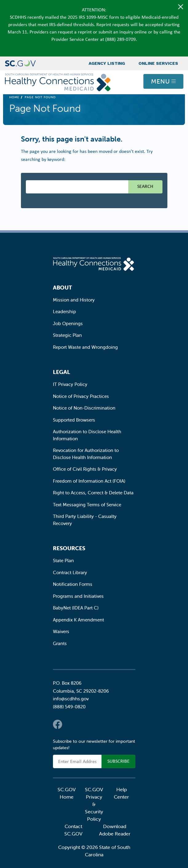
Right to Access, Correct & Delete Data (93, 493)
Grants (60, 643)
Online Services (158, 63)
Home (14, 97)
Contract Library (70, 572)
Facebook (58, 724)
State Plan (63, 561)
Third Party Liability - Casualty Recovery (85, 520)
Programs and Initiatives (78, 596)
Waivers (61, 631)
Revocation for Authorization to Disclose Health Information (86, 454)
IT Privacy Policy (70, 384)
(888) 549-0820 (69, 707)
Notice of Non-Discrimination (84, 408)
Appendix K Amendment (78, 620)
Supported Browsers (74, 420)
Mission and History (74, 300)
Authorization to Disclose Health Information (87, 435)
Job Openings (68, 323)
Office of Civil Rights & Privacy (85, 469)
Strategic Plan (67, 335)
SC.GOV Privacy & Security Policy (94, 804)
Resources (69, 548)
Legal (62, 372)
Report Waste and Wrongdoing (85, 347)
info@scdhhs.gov (71, 699)
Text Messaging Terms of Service (87, 505)
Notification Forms (73, 584)
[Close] (181, 7)
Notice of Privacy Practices (81, 396)
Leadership (64, 311)
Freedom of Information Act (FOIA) (89, 481)
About (62, 288)
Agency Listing (107, 63)
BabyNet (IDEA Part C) (76, 608)
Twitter (70, 724)
